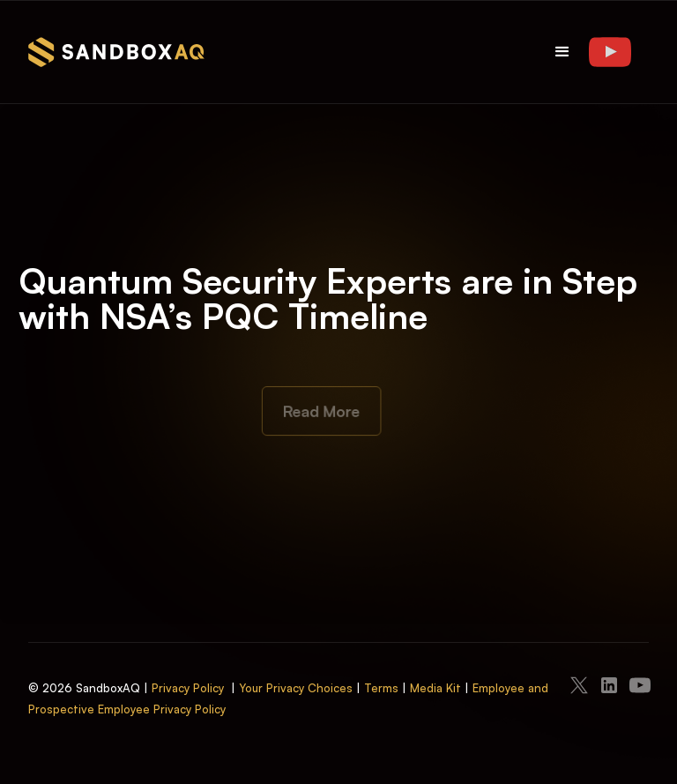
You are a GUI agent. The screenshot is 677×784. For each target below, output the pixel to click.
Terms (381, 688)
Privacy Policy (188, 688)
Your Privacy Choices (296, 688)
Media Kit (435, 688)
